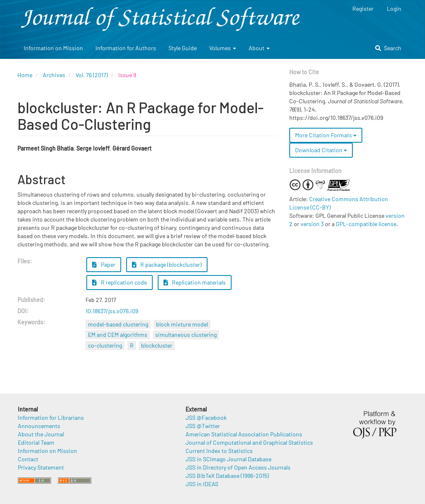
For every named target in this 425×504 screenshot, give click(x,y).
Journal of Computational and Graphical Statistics (249, 442)
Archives (54, 75)
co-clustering (105, 345)
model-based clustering (118, 324)
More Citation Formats (326, 135)
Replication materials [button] (195, 282)
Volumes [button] (223, 48)
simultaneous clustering (186, 335)
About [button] (259, 48)
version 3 (312, 224)
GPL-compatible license (366, 224)
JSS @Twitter (203, 426)
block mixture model (182, 324)
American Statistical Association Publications (244, 434)
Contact (28, 459)
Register (363, 9)
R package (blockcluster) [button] (167, 264)
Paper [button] (104, 264)
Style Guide (183, 48)
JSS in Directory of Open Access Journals (238, 467)
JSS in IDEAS (202, 484)
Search (388, 48)
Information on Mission (53, 48)
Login (394, 9)
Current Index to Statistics (219, 451)
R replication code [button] (120, 282)
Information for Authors (126, 48)
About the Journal (41, 434)
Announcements (39, 426)
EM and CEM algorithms (118, 335)
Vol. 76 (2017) (92, 75)
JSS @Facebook (206, 418)
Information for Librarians (51, 418)
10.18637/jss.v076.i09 (112, 311)
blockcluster (157, 345)
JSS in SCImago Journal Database (228, 459)
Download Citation (321, 150)
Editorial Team (36, 442)
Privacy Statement (41, 467)
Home (25, 75)
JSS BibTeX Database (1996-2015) (227, 476)
